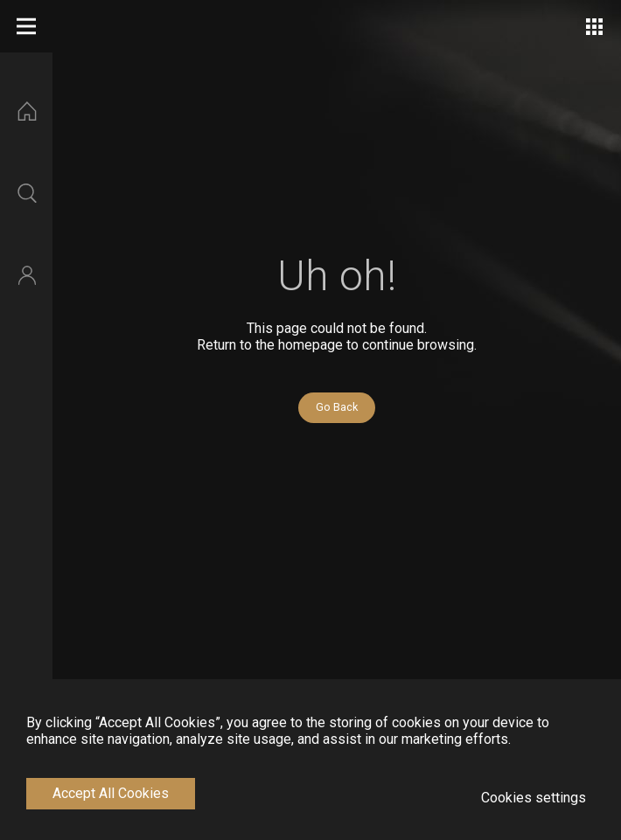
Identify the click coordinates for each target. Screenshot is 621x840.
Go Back (337, 407)
